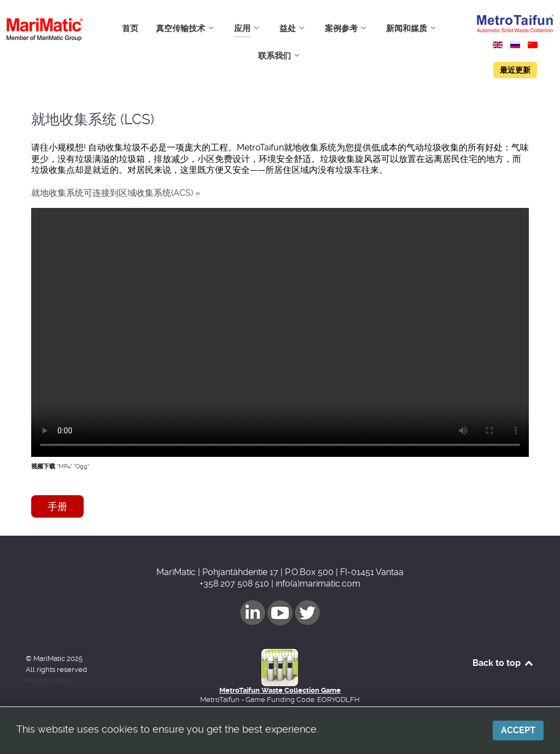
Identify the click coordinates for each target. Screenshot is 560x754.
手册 (57, 506)
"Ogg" (81, 466)
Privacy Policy (49, 680)
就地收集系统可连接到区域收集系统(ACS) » (116, 193)
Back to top (503, 663)
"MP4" (65, 466)
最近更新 (515, 70)
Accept (518, 730)
